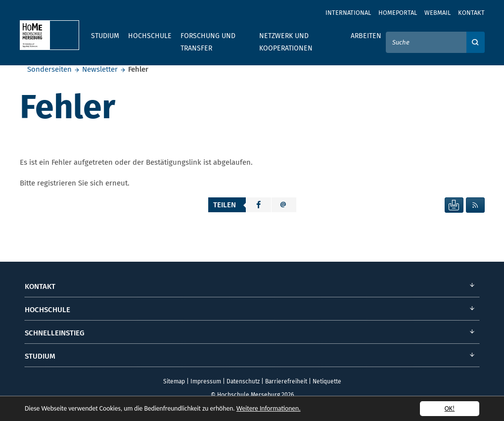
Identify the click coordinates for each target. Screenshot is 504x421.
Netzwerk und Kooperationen (286, 42)
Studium (105, 36)
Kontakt (471, 13)
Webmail (437, 13)
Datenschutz (243, 381)
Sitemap (174, 381)
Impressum (206, 381)
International (348, 13)
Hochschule (150, 36)
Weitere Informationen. (269, 409)
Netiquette (327, 381)
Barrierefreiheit (286, 381)
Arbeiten (366, 36)
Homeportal (398, 13)
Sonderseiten (49, 69)
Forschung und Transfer (208, 42)
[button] (259, 205)
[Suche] (426, 42)
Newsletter (100, 69)
